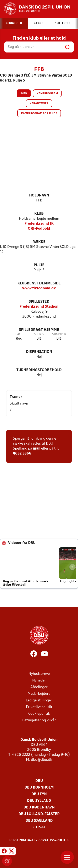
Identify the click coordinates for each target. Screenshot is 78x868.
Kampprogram (47, 94)
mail (37, 449)
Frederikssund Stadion (39, 307)
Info (24, 94)
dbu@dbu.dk (41, 760)
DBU (39, 781)
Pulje (39, 265)
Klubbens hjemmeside (39, 283)
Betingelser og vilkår (39, 720)
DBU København (39, 808)
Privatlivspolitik (39, 707)
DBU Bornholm (39, 788)
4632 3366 (22, 454)
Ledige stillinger (39, 700)
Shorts (39, 334)
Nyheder (39, 681)
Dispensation (39, 352)
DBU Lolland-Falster (39, 814)
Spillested (39, 302)
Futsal (39, 827)
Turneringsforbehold (39, 370)
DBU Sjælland (39, 821)
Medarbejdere (39, 694)
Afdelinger (39, 687)
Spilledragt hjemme (39, 330)
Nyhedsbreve (39, 674)
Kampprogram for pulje (39, 114)
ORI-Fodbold (39, 229)
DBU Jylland (39, 801)
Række (39, 242)
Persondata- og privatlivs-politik (39, 840)
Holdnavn (39, 196)
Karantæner (39, 104)
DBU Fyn (39, 794)
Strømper (59, 334)
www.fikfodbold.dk (39, 288)
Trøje (19, 334)
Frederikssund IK (39, 224)
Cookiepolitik (39, 714)
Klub (39, 214)
